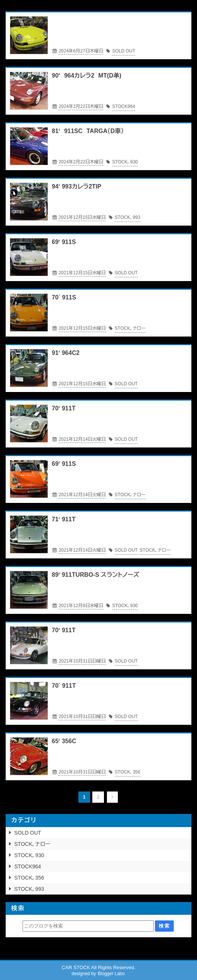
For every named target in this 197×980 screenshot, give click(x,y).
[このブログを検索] (88, 926)
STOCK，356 (29, 878)
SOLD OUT (28, 833)
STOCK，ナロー (32, 844)
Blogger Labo (111, 974)
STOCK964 (28, 866)
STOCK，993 (29, 889)
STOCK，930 (29, 855)
